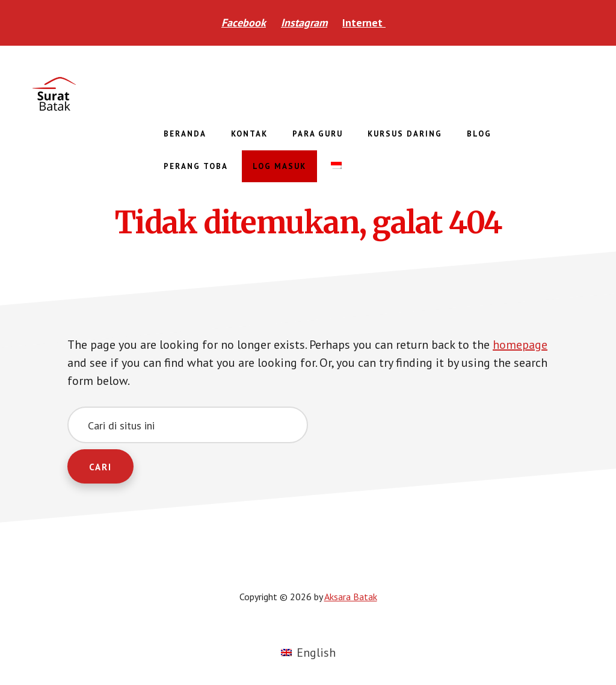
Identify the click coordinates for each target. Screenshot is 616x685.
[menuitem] (336, 166)
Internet (364, 23)
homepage (520, 345)
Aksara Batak (120, 94)
